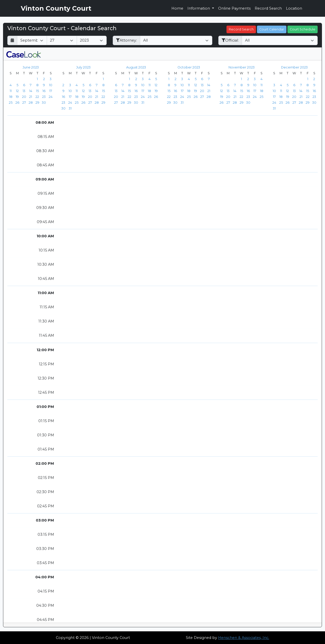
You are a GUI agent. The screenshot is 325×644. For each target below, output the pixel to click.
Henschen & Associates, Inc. (244, 638)
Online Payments (234, 8)
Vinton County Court (56, 8)
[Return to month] (12, 40)
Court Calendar (272, 29)
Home (177, 8)
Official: (230, 40)
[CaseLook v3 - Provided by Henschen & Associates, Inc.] (24, 54)
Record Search (268, 8)
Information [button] (199, 8)
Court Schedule (303, 29)
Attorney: (126, 40)
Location (294, 8)
